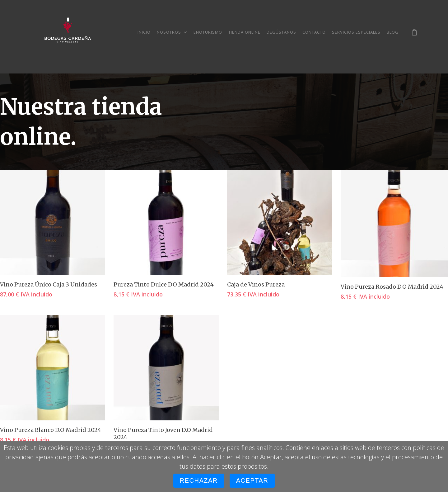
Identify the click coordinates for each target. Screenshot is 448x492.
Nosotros (172, 32)
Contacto (314, 32)
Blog (393, 32)
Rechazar (199, 480)
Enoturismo (208, 32)
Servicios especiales (356, 32)
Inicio (144, 32)
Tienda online (244, 32)
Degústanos (281, 32)
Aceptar (252, 480)
